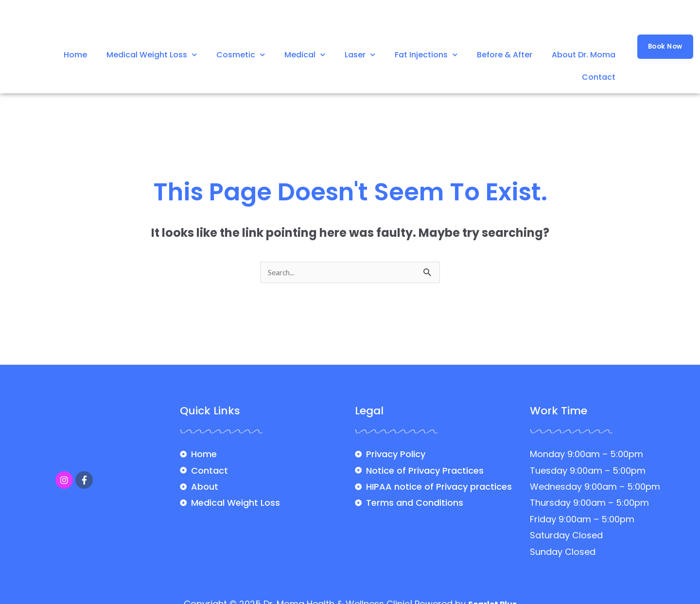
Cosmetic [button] (241, 55)
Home (75, 55)
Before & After (505, 55)
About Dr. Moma (584, 55)
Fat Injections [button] (426, 55)
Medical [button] (305, 55)
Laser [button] (360, 55)
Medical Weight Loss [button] (152, 55)
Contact (599, 77)
